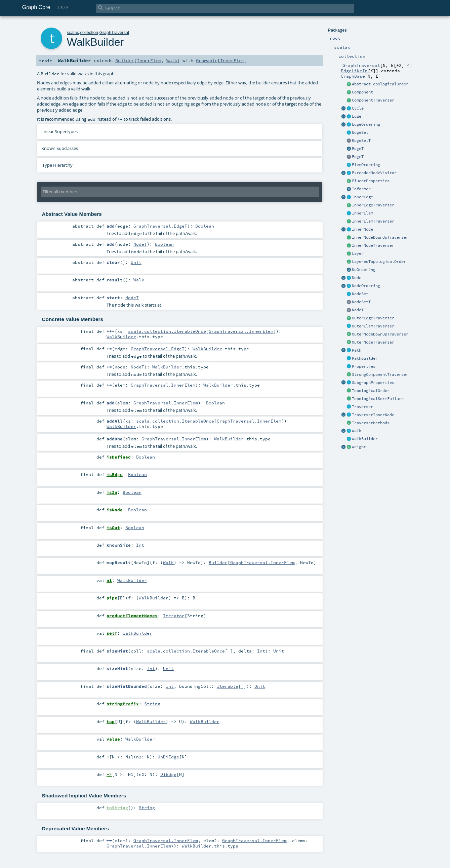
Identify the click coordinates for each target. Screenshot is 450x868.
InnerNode (362, 229)
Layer (358, 253)
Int (140, 545)
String (152, 704)
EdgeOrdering (366, 124)
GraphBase (353, 76)
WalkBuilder (365, 439)
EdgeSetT (361, 141)
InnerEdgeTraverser (373, 205)
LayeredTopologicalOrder (379, 262)
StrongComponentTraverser (380, 374)
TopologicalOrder (371, 391)
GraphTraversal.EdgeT (160, 226)
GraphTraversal (114, 32)
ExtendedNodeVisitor (374, 173)
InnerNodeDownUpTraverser (380, 237)
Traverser (362, 407)
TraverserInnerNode (373, 415)
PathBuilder (365, 358)
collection (89, 32)
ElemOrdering (366, 165)
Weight (359, 447)
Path (357, 350)
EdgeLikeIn (354, 71)
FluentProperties (371, 181)
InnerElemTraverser (373, 221)
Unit (136, 262)
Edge (357, 116)
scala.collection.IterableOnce (167, 331)
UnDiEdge (168, 757)
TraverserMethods (371, 423)
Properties (364, 366)
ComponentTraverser (373, 100)
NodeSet (360, 294)
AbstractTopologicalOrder (380, 84)
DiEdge (168, 774)
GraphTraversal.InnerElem (241, 331)
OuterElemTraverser (373, 326)
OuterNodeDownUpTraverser (380, 334)
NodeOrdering (366, 286)
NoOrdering (364, 270)
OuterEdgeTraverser (373, 318)
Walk (357, 431)
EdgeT (358, 149)
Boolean (205, 226)
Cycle (358, 108)
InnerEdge (362, 197)
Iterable (228, 686)
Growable (207, 61)
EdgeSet (360, 132)
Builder (125, 61)
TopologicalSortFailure (378, 399)
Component (362, 92)
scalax (73, 32)
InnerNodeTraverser (373, 245)
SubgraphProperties (373, 383)
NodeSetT (361, 302)
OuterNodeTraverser (373, 342)
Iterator (174, 616)
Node (357, 278)
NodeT (358, 310)
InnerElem (362, 213)
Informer (361, 189)
